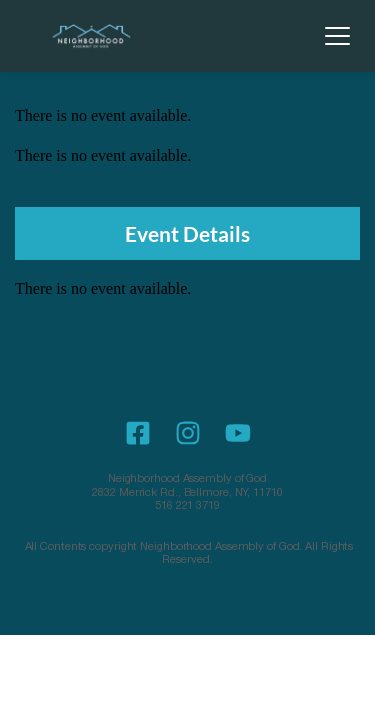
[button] (337, 35)
